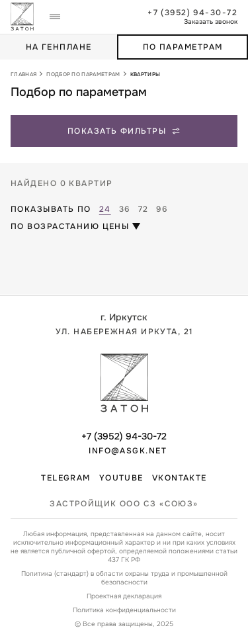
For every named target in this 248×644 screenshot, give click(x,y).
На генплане (59, 47)
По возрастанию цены (70, 226)
